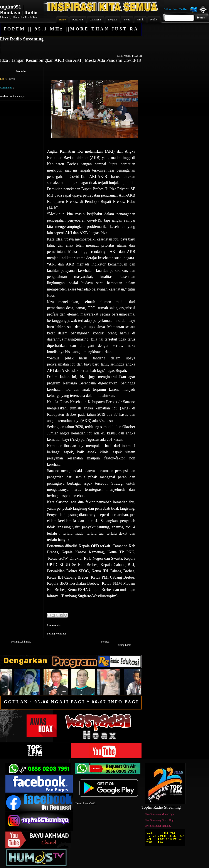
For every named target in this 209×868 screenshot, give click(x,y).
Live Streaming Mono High (159, 814)
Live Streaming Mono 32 (158, 826)
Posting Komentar (56, 634)
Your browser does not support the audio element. (71, 48)
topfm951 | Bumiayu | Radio (19, 10)
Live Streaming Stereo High (159, 820)
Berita (12, 79)
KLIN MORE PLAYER (129, 56)
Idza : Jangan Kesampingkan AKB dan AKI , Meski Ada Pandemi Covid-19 (71, 60)
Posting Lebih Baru (21, 642)
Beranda (105, 642)
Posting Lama (124, 645)
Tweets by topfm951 (86, 803)
